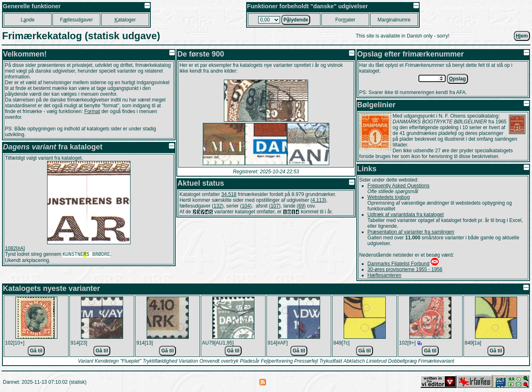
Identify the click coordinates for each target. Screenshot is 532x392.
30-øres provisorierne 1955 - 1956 (405, 269)
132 (218, 206)
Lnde (27, 20)
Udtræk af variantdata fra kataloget (406, 215)
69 (301, 206)
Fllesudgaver (76, 20)
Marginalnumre (394, 20)
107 (275, 206)
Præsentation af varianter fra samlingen (411, 232)
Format (92, 111)
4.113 (318, 200)
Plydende (296, 20)
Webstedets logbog (389, 197)
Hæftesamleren (385, 275)
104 (246, 206)
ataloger (125, 20)
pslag (457, 79)
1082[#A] (15, 248)
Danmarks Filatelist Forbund (399, 264)
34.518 (229, 194)
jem (522, 36)
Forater (346, 20)
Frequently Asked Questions (399, 186)
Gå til (36, 351)
